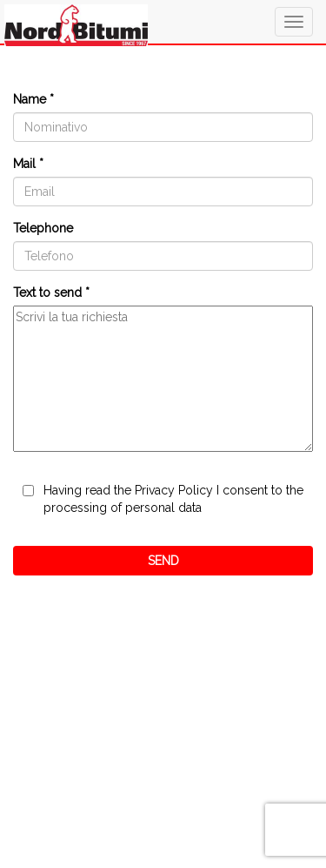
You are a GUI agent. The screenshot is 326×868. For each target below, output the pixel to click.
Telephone (43, 228)
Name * (33, 99)
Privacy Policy (174, 490)
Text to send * (51, 293)
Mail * (28, 164)
